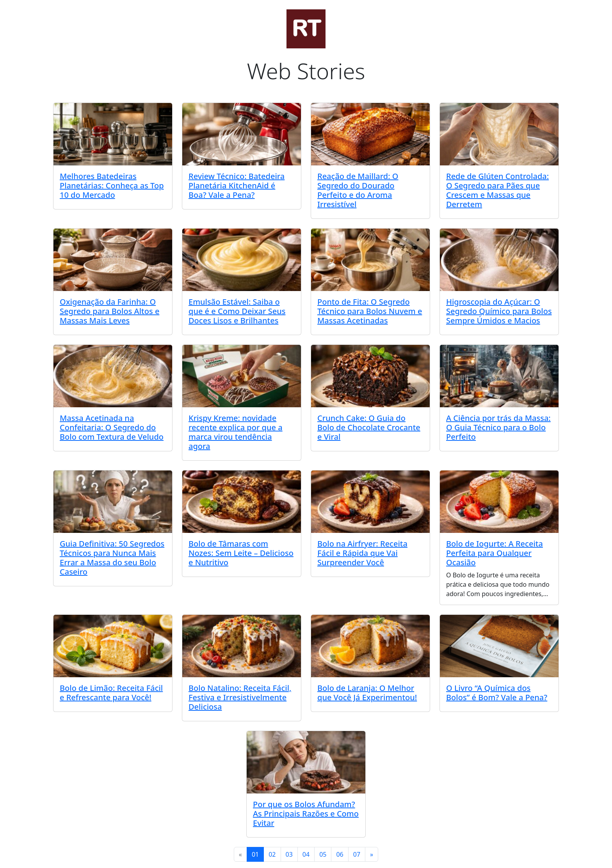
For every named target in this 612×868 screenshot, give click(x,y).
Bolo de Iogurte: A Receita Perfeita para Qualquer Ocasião (495, 553)
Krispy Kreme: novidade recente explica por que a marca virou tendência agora (236, 432)
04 (306, 854)
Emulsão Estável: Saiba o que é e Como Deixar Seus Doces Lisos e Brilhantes (237, 311)
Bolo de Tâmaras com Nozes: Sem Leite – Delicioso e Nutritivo (241, 553)
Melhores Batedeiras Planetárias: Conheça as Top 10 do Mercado (112, 185)
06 (340, 854)
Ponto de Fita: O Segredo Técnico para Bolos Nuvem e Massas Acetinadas (370, 311)
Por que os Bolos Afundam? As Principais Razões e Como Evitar (306, 814)
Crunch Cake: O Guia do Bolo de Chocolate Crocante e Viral (369, 427)
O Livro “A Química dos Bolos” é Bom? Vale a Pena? (497, 693)
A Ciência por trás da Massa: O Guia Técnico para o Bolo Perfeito (498, 427)
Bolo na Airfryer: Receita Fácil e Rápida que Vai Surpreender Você (362, 553)
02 (272, 854)
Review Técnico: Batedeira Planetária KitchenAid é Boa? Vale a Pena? (237, 185)
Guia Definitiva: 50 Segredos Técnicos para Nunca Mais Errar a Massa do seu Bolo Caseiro (112, 558)
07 (357, 854)
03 (289, 854)
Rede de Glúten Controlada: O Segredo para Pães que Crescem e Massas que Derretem (497, 190)
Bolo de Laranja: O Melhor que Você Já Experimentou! (367, 693)
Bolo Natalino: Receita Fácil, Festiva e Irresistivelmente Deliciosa (240, 697)
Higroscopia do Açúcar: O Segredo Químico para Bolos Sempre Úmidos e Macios (499, 311)
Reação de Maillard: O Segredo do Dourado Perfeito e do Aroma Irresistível (358, 190)
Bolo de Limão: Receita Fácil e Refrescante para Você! (111, 693)
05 (323, 854)
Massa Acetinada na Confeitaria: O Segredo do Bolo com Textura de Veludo (112, 427)
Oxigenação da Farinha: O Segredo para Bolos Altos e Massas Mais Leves (109, 311)
